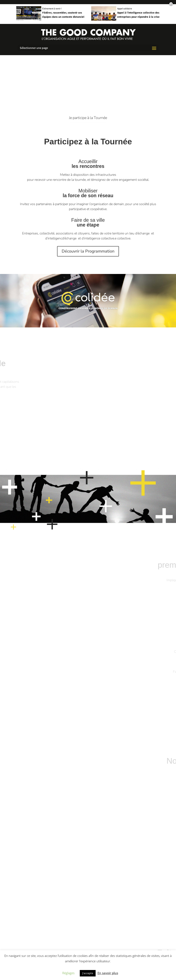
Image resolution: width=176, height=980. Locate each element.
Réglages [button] (68, 973)
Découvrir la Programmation (133, 251)
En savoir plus (108, 973)
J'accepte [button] (88, 973)
